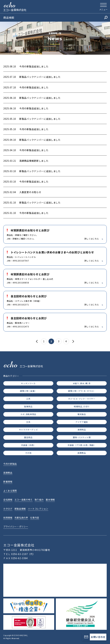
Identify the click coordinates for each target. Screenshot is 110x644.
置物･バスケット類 (82, 437)
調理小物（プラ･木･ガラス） (82, 391)
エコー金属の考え (24, 500)
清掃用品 (82, 430)
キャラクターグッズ (28, 430)
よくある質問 (10, 491)
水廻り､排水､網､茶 (82, 383)
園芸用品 (28, 437)
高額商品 (82, 453)
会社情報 (8, 500)
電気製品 (82, 414)
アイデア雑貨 (82, 422)
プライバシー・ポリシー (16, 526)
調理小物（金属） (28, 391)
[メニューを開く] (103, 7)
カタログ (8, 509)
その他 (28, 453)
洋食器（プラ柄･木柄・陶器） (82, 445)
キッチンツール (28, 383)
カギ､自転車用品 (28, 414)
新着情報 (8, 482)
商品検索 (55, 18)
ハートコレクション (38, 509)
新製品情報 (20, 509)
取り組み (39, 500)
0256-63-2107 (19, 554)
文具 (28, 422)
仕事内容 (35, 518)
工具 (28, 399)
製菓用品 (28, 406)
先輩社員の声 (21, 518)
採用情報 (8, 518)
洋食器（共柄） (28, 445)
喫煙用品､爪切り (82, 406)
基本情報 (50, 500)
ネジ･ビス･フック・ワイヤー (82, 399)
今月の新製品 (10, 464)
